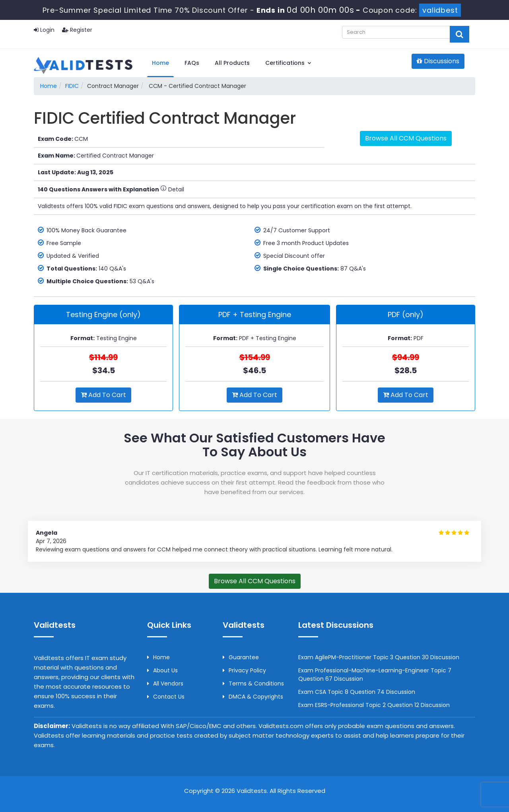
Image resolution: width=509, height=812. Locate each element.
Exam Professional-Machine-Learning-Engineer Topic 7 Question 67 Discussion (375, 675)
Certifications (288, 63)
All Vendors (165, 683)
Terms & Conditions (253, 683)
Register (77, 30)
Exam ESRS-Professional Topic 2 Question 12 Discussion (374, 705)
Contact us (166, 697)
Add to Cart (103, 395)
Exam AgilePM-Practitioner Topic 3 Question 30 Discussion (379, 657)
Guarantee (241, 657)
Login (44, 30)
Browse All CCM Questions (406, 138)
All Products (232, 63)
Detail (172, 189)
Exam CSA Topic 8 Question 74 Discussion (357, 692)
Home (160, 63)
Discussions (438, 61)
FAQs (192, 63)
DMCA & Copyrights (253, 697)
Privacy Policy (244, 670)
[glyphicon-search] (459, 34)
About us (162, 670)
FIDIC (72, 86)
